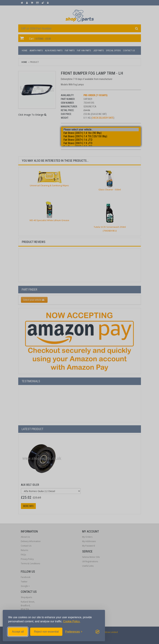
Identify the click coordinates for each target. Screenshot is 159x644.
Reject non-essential (46, 632)
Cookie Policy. (72, 621)
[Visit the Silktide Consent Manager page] (97, 632)
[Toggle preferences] (74, 632)
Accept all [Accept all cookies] (18, 632)
